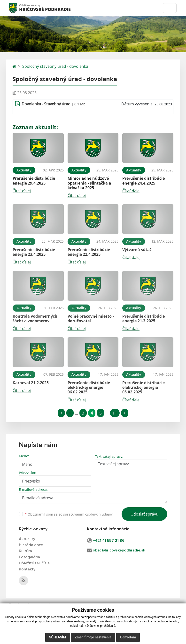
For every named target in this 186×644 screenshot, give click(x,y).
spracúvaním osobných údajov (88, 514)
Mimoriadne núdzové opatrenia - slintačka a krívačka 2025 (89, 183)
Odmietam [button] (128, 637)
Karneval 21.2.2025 (31, 383)
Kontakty (27, 569)
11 (115, 413)
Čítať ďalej (22, 191)
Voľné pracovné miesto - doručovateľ (91, 318)
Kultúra (25, 551)
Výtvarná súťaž (137, 250)
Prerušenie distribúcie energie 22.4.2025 (89, 252)
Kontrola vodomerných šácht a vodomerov (35, 318)
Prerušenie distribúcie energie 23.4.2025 (34, 252)
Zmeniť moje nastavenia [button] (93, 637)
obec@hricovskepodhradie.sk (119, 550)
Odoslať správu (144, 514)
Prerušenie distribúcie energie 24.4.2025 (143, 181)
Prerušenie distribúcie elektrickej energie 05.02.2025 (143, 387)
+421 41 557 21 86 (109, 541)
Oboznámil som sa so (69, 514)
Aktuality (27, 539)
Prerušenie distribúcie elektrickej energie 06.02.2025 (89, 387)
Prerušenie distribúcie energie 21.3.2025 (143, 318)
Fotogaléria (29, 557)
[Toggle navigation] (170, 8)
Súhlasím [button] (58, 637)
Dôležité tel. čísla (34, 563)
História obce (31, 545)
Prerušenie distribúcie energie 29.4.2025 (34, 181)
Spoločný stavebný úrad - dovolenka (55, 66)
